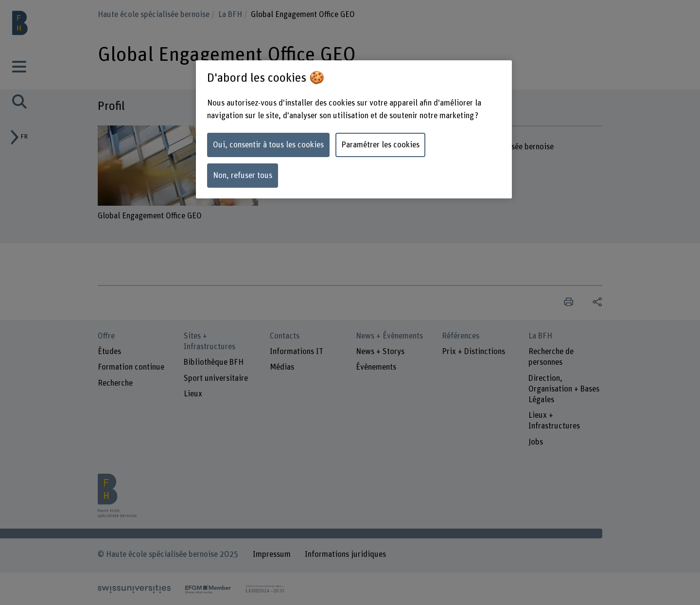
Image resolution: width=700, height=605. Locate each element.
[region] (354, 129)
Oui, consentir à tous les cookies (268, 145)
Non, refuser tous (243, 176)
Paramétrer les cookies (380, 145)
